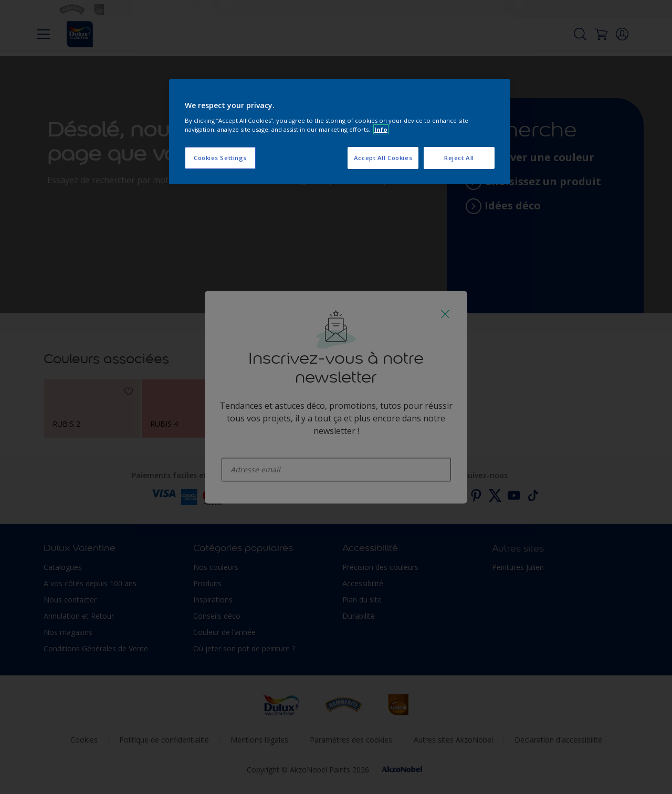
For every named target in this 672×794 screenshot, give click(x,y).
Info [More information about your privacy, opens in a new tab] (381, 129)
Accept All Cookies (383, 158)
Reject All (459, 158)
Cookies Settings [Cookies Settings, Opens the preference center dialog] (220, 158)
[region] (340, 132)
